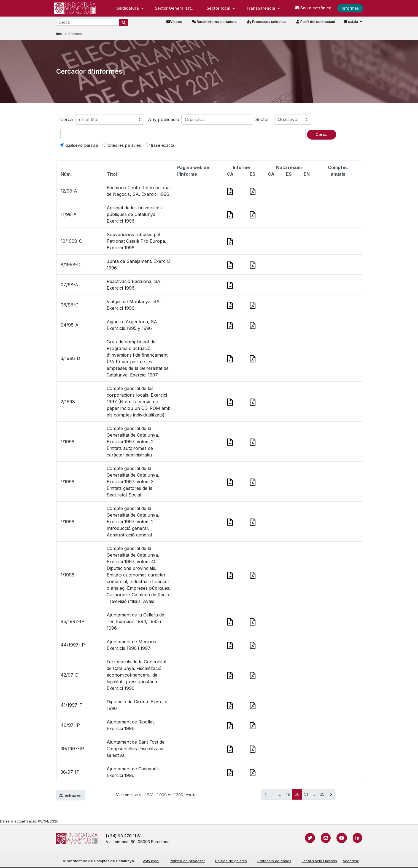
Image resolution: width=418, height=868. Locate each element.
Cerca (67, 119)
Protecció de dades (274, 861)
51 (307, 796)
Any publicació (164, 119)
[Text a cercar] (183, 134)
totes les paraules (122, 145)
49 (289, 796)
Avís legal (151, 861)
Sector (262, 119)
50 (298, 796)
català (351, 22)
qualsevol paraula (79, 145)
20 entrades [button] (72, 795)
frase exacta (160, 145)
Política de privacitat (187, 861)
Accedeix (351, 861)
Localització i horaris (319, 861)
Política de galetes (231, 861)
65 (323, 796)
